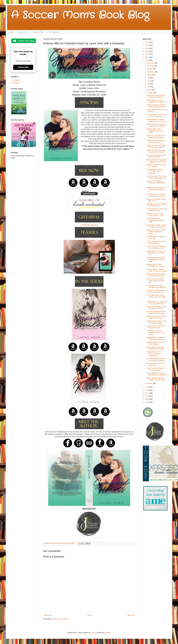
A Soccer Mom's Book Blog (80, 15)
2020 (147, 60)
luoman (93, 633)
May (149, 84)
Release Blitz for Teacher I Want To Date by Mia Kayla (157, 270)
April (149, 87)
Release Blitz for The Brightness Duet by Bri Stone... (155, 131)
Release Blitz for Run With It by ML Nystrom (156, 343)
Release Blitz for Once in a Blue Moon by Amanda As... (156, 253)
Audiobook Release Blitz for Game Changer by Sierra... (157, 106)
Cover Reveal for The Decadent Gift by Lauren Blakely (156, 333)
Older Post (131, 615)
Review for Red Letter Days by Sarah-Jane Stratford (156, 151)
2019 (147, 387)
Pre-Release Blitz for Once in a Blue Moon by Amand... (157, 312)
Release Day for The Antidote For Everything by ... (157, 205)
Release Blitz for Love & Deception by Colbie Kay (156, 101)
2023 (147, 51)
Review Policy (38, 32)
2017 (147, 393)
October (150, 69)
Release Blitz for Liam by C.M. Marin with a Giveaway (155, 171)
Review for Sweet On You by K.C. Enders (156, 166)
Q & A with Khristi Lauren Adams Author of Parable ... (156, 297)
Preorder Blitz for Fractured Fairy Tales (156, 237)
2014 (147, 402)
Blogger (107, 633)
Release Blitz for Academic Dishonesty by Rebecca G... (156, 190)
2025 (147, 45)
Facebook (16, 80)
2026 (147, 42)
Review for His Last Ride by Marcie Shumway (156, 327)
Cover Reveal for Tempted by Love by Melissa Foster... (157, 247)
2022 (147, 54)
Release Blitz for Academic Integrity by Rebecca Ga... (157, 338)
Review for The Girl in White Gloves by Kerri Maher (156, 146)
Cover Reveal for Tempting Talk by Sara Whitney (156, 96)
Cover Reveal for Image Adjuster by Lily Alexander (156, 286)
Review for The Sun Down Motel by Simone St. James (156, 232)
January (150, 383)
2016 (147, 396)
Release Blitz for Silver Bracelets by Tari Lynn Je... (157, 265)
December (151, 63)
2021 (147, 57)
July (149, 78)
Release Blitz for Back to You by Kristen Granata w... (157, 322)
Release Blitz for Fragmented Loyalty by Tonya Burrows (157, 161)
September (151, 72)
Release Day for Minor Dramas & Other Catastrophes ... (154, 354)
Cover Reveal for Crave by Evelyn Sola (156, 364)
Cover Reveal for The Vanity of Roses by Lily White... (156, 125)
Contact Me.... (23, 32)
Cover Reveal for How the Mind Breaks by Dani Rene (157, 374)
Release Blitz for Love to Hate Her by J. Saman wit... (157, 116)
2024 (147, 48)
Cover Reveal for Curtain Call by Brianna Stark (157, 210)
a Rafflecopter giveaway (89, 225)
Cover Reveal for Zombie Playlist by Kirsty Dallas (156, 348)
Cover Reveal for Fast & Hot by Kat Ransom (156, 242)
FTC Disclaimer (54, 32)
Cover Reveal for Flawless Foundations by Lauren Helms (156, 260)
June (149, 81)
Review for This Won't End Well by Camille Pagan (156, 137)
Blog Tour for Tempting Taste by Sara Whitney (156, 156)
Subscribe (23, 67)
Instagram (16, 83)
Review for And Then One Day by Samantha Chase (156, 379)
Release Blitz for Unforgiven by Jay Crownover (156, 141)
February (150, 93)
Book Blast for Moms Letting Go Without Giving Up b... (156, 226)
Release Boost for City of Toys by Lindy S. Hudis (155, 214)
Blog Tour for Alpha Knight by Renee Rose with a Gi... (157, 291)
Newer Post (48, 615)
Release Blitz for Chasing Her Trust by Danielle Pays (157, 303)
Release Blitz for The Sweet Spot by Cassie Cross (156, 275)
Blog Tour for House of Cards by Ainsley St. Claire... (157, 308)
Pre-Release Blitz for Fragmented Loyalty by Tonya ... (155, 220)
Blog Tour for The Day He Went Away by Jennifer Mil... (155, 281)
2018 (147, 390)
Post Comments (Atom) (60, 619)
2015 (147, 399)
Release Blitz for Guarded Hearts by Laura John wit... (157, 120)
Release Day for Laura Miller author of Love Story (156, 317)
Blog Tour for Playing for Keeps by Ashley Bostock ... (156, 183)
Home (11, 32)
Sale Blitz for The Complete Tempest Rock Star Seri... (156, 195)
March (149, 90)
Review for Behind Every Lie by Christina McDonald (156, 360)
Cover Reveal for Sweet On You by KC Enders (156, 369)
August (150, 75)
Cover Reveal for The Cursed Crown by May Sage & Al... (157, 177)
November (151, 66)
